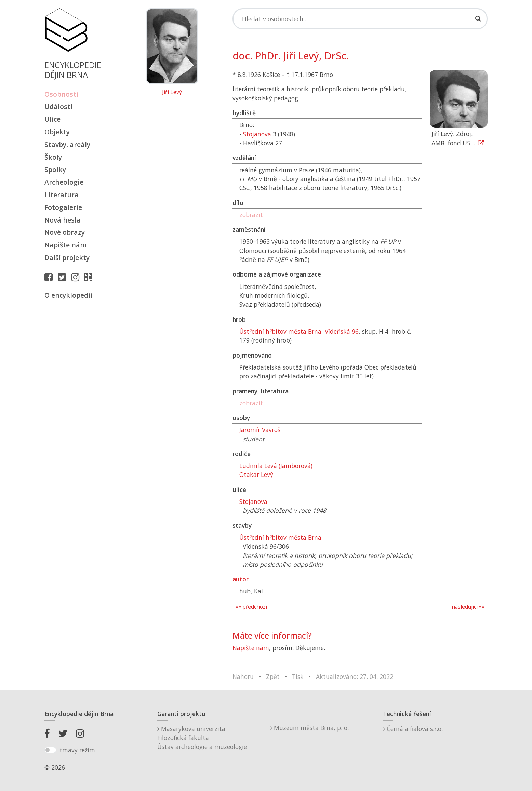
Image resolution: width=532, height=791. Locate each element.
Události (58, 106)
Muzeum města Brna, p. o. (309, 728)
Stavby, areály (67, 144)
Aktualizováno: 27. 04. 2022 (355, 676)
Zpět (273, 676)
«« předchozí (251, 607)
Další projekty (67, 258)
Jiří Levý (172, 92)
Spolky (55, 169)
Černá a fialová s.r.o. (413, 729)
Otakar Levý (256, 474)
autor (241, 579)
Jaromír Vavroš (260, 430)
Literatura (62, 195)
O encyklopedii (68, 295)
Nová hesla (63, 220)
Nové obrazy (65, 232)
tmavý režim (77, 750)
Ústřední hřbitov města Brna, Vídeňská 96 (299, 331)
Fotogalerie (63, 207)
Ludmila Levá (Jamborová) (276, 466)
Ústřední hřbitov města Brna (280, 537)
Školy (53, 157)
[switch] (50, 750)
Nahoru (243, 676)
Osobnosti (61, 94)
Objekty (57, 132)
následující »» (468, 607)
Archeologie (64, 182)
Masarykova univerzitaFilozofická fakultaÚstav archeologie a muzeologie (202, 738)
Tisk (298, 676)
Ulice (52, 119)
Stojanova (257, 134)
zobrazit (251, 215)
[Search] (360, 19)
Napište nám (65, 245)
